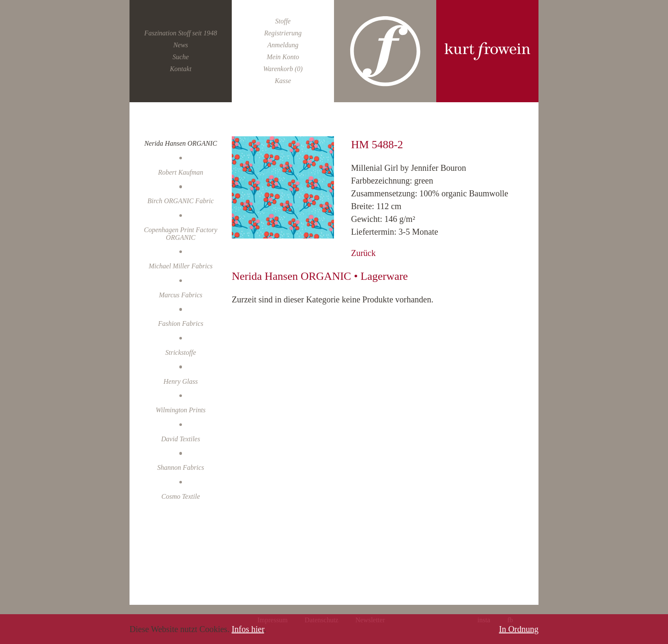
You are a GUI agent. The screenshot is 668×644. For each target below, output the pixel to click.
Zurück (363, 253)
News (181, 45)
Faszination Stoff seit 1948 (180, 33)
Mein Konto (283, 57)
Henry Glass (181, 381)
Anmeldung (283, 45)
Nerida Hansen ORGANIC (181, 143)
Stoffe (283, 21)
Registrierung (283, 33)
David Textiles (180, 439)
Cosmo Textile (181, 496)
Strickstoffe (181, 352)
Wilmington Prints (181, 410)
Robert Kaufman (181, 172)
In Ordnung (519, 629)
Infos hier (248, 629)
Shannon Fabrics (181, 467)
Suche (181, 57)
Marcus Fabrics (181, 295)
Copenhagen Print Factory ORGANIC (181, 234)
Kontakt (181, 69)
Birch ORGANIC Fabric (181, 201)
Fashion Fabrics (181, 323)
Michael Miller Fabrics (181, 266)
